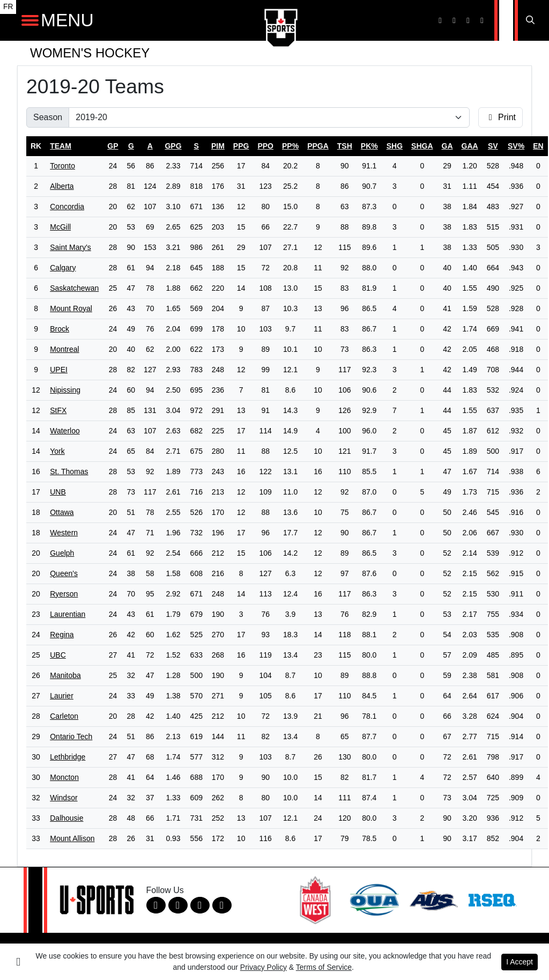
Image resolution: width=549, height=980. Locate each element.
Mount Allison (72, 838)
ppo (265, 146)
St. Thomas (69, 471)
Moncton (64, 777)
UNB (58, 492)
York (57, 451)
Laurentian (68, 614)
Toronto (62, 166)
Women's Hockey (90, 53)
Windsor (64, 798)
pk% (369, 146)
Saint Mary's (71, 247)
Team (61, 146)
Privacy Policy (264, 967)
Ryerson (64, 594)
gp (113, 146)
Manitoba (65, 675)
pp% (290, 146)
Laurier (62, 696)
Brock (60, 329)
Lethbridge (68, 757)
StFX (58, 410)
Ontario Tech (71, 736)
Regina (62, 635)
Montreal (64, 349)
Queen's (64, 573)
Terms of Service (324, 967)
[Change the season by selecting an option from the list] (269, 117)
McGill (60, 227)
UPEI (59, 370)
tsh (345, 146)
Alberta (62, 186)
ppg (241, 146)
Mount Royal (71, 308)
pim (218, 146)
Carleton (64, 716)
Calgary (63, 268)
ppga (318, 146)
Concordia (67, 207)
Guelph (62, 553)
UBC (58, 655)
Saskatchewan (74, 288)
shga (422, 146)
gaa (470, 146)
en (538, 146)
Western (64, 533)
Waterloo (65, 431)
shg (395, 146)
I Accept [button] (520, 962)
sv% (516, 146)
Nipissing (65, 390)
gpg (173, 146)
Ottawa (62, 512)
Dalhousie (66, 818)
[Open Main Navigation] (30, 20)
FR (8, 7)
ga (447, 146)
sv (493, 146)
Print (500, 117)
